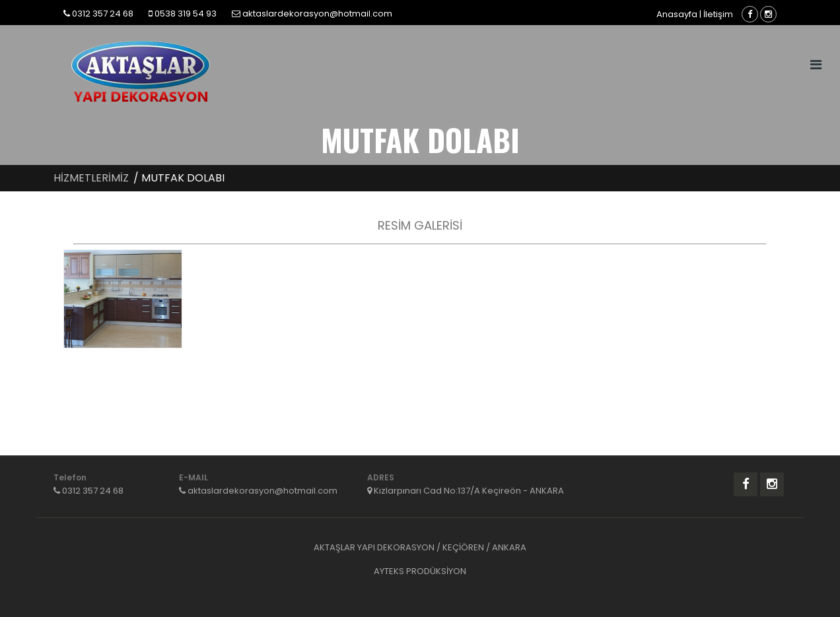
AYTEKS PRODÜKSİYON (420, 571)
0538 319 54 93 (186, 14)
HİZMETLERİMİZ (91, 178)
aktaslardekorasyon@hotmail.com (317, 14)
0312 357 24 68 (103, 14)
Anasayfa (677, 14)
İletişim (718, 14)
